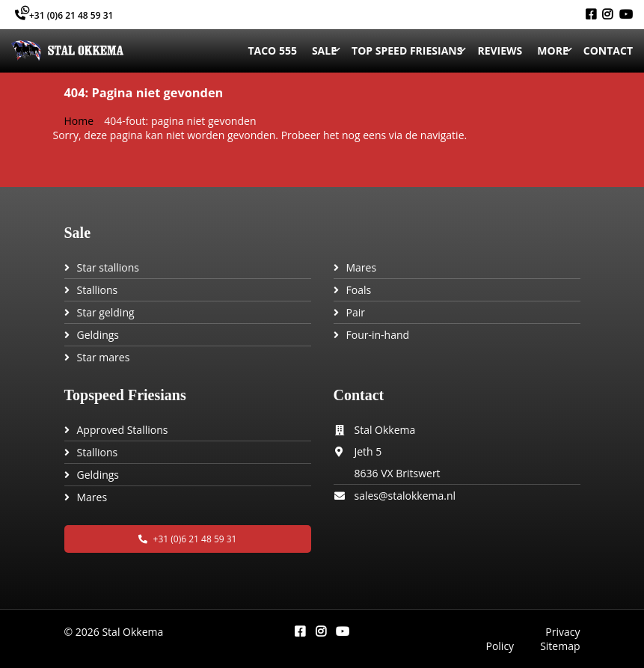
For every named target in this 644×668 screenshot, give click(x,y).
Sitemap (560, 646)
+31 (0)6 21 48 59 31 (64, 15)
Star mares (104, 357)
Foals (359, 290)
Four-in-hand (378, 335)
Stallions (98, 290)
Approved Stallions (123, 430)
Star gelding (106, 312)
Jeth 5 (368, 451)
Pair (356, 312)
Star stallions (108, 267)
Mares (362, 267)
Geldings (98, 335)
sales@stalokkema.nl (405, 496)
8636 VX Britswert (398, 473)
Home (79, 121)
